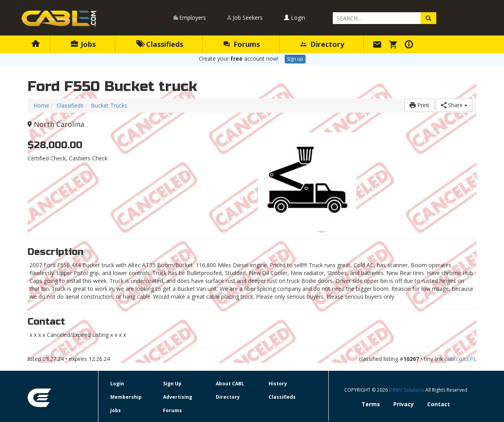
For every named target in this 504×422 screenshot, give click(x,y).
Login (295, 18)
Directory (322, 44)
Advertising (178, 397)
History (278, 384)
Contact (439, 404)
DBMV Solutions (407, 390)
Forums (242, 44)
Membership (126, 397)
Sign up (295, 59)
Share (454, 105)
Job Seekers (248, 18)
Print (419, 105)
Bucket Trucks (109, 105)
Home (41, 105)
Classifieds (160, 44)
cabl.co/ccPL (460, 359)
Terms (371, 404)
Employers (193, 18)
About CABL (230, 384)
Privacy (404, 404)
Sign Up (172, 384)
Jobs (83, 44)
